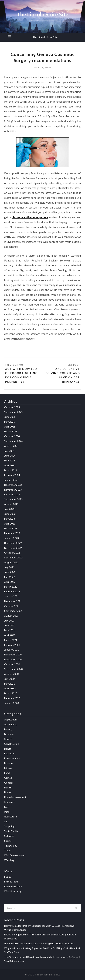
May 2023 (10, 519)
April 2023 (10, 524)
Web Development (15, 855)
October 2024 (12, 436)
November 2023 (13, 490)
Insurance (10, 802)
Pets (7, 812)
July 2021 (9, 621)
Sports (8, 841)
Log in (7, 877)
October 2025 (12, 407)
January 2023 (11, 538)
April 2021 (10, 635)
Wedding (9, 860)
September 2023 (13, 499)
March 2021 (11, 640)
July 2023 (9, 509)
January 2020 (11, 703)
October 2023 (12, 494)
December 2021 (13, 601)
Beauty (8, 729)
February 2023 (12, 533)
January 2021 (11, 650)
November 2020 (13, 659)
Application (10, 719)
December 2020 (13, 654)
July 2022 (9, 567)
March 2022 (11, 587)
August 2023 (11, 504)
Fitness (8, 768)
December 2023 (13, 485)
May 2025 (10, 422)
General (9, 783)
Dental (8, 749)
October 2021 (12, 606)
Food (7, 773)
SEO (7, 821)
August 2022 (11, 562)
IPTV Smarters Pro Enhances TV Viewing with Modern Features (39, 943)
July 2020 (9, 679)
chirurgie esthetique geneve (30, 217)
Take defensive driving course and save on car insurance (63, 375)
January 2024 (11, 480)
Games (8, 778)
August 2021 (11, 616)
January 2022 (11, 596)
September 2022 (13, 557)
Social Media (11, 831)
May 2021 (10, 630)
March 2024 (11, 470)
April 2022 (10, 582)
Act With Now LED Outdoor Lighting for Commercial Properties (21, 375)
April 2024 (10, 465)
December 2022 (13, 543)
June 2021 (10, 625)
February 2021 (12, 645)
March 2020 (11, 693)
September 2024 (13, 441)
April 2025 (10, 427)
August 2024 (11, 446)
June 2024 (10, 456)
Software (9, 836)
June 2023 (10, 514)
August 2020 (11, 674)
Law (6, 807)
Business (9, 734)
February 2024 (12, 475)
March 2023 (11, 528)
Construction (12, 744)
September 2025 (13, 412)
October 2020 (12, 664)
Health (8, 787)
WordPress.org (13, 891)
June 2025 (10, 417)
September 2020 (13, 669)
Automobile (11, 724)
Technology (11, 846)
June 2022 (10, 572)
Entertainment (12, 758)
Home (7, 792)
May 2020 (10, 684)
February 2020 (12, 698)
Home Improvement (15, 797)
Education (10, 753)
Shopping (9, 826)
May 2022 (10, 577)
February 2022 (12, 591)
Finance (8, 763)
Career (8, 739)
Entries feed (11, 882)
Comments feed (13, 886)
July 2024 (9, 451)
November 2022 (13, 548)
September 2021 (13, 611)
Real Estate (11, 816)
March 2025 (11, 431)
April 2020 (10, 688)
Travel (8, 850)
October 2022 (12, 553)
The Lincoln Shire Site (45, 37)
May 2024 (10, 460)
